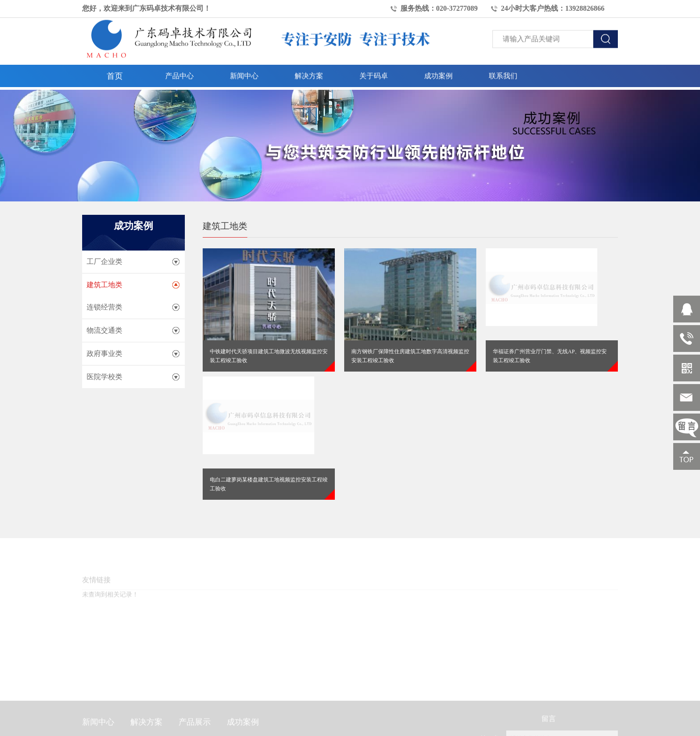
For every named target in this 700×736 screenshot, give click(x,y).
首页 (115, 72)
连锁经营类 (104, 307)
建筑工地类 (104, 285)
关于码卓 (374, 72)
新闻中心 (244, 72)
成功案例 (438, 72)
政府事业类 (104, 353)
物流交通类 (104, 330)
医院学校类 (104, 377)
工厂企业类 (104, 261)
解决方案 (309, 72)
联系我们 (503, 72)
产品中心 (179, 72)
